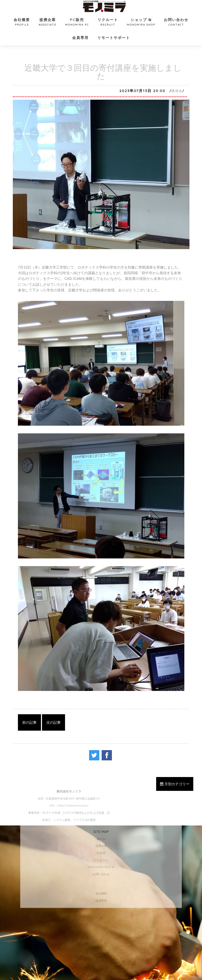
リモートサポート (114, 38)
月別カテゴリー (175, 784)
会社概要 (22, 22)
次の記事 (54, 722)
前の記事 (29, 722)
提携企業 (47, 22)
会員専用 (80, 38)
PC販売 (77, 22)
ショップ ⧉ (141, 22)
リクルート (108, 22)
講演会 (177, 91)
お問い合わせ (176, 22)
